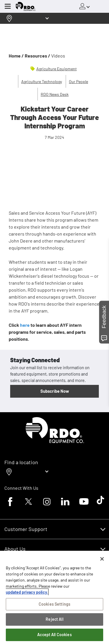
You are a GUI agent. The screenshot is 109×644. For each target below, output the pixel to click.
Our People (78, 81)
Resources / (37, 56)
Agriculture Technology (42, 81)
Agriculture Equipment (57, 69)
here (25, 325)
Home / (16, 56)
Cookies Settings (54, 604)
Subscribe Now (55, 391)
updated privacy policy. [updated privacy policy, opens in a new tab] (27, 592)
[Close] (102, 559)
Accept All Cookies (54, 635)
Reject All (54, 619)
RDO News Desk (55, 94)
